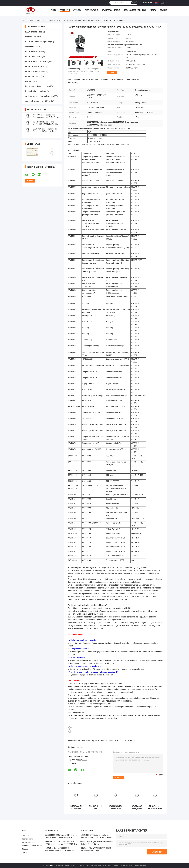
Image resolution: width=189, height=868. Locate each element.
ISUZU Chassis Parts (34, 66)
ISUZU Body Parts (33, 76)
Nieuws (153, 10)
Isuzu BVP (30, 81)
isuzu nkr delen (32, 47)
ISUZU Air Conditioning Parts (49, 20)
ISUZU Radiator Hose (127, 741)
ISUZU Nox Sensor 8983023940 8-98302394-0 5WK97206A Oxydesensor (60, 849)
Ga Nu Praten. (147, 3)
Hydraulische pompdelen (36, 91)
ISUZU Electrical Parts (35, 71)
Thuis (54, 10)
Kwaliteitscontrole (111, 10)
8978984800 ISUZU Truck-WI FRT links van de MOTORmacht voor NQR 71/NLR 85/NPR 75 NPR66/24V (61, 837)
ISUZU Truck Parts (33, 32)
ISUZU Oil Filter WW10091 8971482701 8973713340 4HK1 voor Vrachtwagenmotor (96, 850)
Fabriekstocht (92, 10)
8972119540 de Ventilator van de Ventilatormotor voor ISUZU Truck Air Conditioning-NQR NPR (45, 117)
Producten (65, 10)
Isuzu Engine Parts (33, 37)
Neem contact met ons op (135, 10)
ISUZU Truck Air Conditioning (83, 741)
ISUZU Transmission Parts (36, 62)
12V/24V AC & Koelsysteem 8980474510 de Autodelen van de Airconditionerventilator (137, 807)
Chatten (111, 73)
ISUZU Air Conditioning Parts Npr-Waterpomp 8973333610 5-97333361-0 (45, 131)
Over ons (77, 10)
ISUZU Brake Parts (33, 52)
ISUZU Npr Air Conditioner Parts (107, 741)
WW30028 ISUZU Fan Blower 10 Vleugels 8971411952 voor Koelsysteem (115, 807)
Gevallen (164, 10)
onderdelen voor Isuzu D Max (38, 101)
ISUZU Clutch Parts (33, 57)
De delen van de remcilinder (37, 86)
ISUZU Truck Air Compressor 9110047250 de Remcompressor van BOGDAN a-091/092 (76, 807)
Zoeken (134, 3)
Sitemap (25, 852)
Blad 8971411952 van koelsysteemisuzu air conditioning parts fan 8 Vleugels (96, 807)
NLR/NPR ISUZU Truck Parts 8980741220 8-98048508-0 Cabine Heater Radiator (46, 124)
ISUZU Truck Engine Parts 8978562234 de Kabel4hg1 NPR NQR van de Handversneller (97, 843)
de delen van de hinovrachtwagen (39, 96)
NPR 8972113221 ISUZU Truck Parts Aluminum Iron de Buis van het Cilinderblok (155, 807)
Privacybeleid (48, 865)
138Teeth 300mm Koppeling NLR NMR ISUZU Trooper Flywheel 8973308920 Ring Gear (61, 843)
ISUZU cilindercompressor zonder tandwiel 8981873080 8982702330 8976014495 (84, 71)
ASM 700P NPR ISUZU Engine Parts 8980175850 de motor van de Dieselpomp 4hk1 (97, 837)
